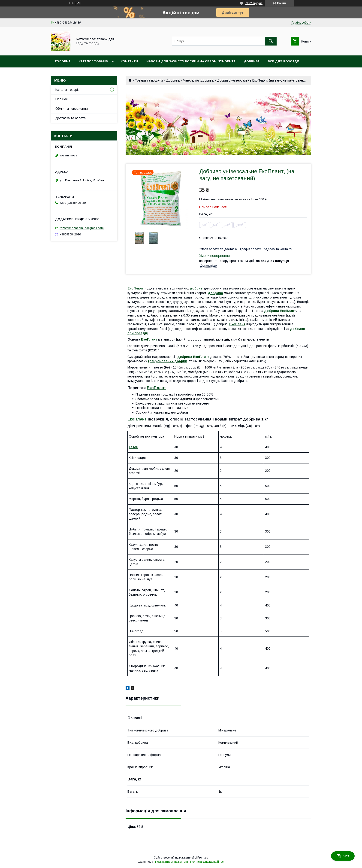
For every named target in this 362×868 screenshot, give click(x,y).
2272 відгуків (254, 3)
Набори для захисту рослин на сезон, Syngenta (191, 61)
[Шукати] (271, 41)
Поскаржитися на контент (172, 862)
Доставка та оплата (71, 118)
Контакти (129, 61)
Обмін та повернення (72, 109)
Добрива (252, 61)
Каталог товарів (93, 61)
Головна (63, 61)
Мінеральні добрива (198, 80)
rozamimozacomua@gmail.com (82, 228)
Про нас (62, 99)
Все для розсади (284, 61)
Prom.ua (203, 858)
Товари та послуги (149, 80)
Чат (343, 856)
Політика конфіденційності (208, 862)
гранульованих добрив (168, 361)
